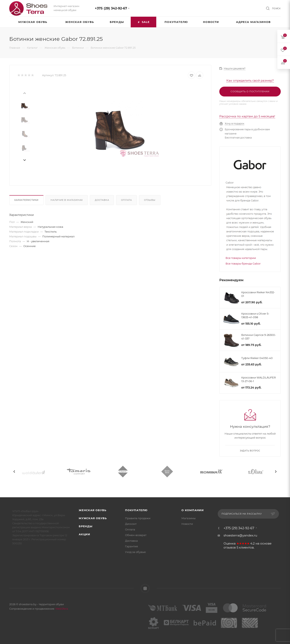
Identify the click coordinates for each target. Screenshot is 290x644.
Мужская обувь (93, 518)
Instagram (145, 588)
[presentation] (24, 93)
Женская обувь (92, 510)
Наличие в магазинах (67, 200)
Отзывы (150, 200)
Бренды (86, 526)
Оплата (126, 200)
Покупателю (136, 510)
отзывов (230, 548)
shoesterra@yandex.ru (240, 535)
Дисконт (131, 524)
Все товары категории (241, 258)
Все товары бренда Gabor (243, 264)
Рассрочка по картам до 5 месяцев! (247, 116)
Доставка (102, 200)
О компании (193, 510)
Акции (84, 534)
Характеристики (26, 200)
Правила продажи (138, 518)
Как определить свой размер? (250, 80)
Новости (187, 524)
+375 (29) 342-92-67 (111, 8)
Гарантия (132, 546)
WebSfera (61, 609)
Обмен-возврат (136, 535)
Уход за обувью (135, 552)
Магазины (188, 518)
